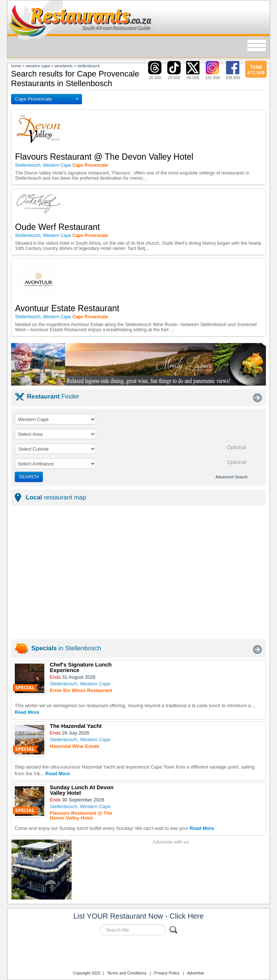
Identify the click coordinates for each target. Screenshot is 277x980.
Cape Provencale (34, 99)
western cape (38, 66)
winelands (64, 66)
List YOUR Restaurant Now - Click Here (138, 916)
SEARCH (29, 477)
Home (16, 66)
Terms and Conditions (127, 973)
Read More (27, 712)
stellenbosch (88, 66)
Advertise (196, 973)
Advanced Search (231, 477)
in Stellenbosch (66, 648)
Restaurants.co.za (138, 954)
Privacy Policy (167, 973)
